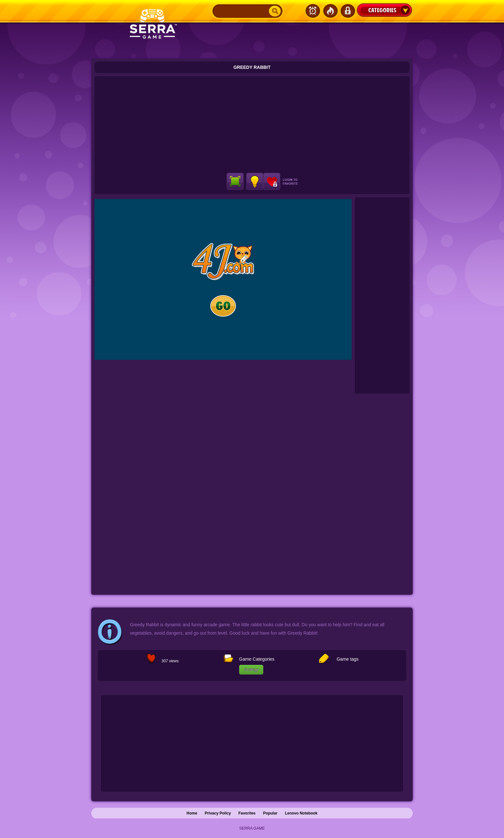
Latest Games (313, 11)
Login (347, 11)
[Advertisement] (252, 125)
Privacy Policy (218, 813)
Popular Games (330, 11)
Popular (270, 813)
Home (192, 813)
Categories (384, 10)
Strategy (251, 670)
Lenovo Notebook (301, 813)
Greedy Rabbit (252, 67)
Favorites (247, 813)
